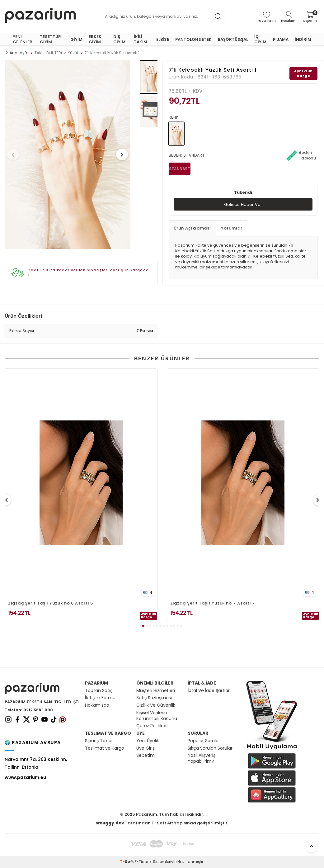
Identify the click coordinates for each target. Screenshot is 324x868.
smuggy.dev (110, 823)
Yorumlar (232, 229)
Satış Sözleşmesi (154, 698)
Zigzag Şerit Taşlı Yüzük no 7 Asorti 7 (213, 603)
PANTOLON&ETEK (193, 39)
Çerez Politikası (152, 726)
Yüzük (73, 53)
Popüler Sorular (204, 741)
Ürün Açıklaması (193, 229)
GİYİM (76, 39)
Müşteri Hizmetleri (156, 691)
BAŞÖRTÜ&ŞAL (233, 39)
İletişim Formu (100, 698)
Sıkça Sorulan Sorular (210, 749)
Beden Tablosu (301, 155)
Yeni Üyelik (148, 741)
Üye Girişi (146, 749)
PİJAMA (281, 39)
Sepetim (146, 756)
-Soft (127, 862)
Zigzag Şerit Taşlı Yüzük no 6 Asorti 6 (51, 603)
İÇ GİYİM (260, 39)
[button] (15, 154)
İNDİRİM (303, 39)
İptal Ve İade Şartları (209, 691)
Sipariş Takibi (99, 741)
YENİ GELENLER (23, 39)
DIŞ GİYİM (119, 39)
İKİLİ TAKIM (141, 39)
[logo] (40, 16)
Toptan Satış (99, 691)
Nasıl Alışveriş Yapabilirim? (202, 759)
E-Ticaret (143, 862)
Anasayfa (17, 53)
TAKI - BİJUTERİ (48, 53)
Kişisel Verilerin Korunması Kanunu (157, 716)
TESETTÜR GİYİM (50, 39)
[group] (68, 154)
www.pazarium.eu (25, 778)
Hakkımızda (97, 706)
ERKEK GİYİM (95, 39)
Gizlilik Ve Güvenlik (156, 706)
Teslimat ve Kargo (105, 749)
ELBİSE (163, 39)
